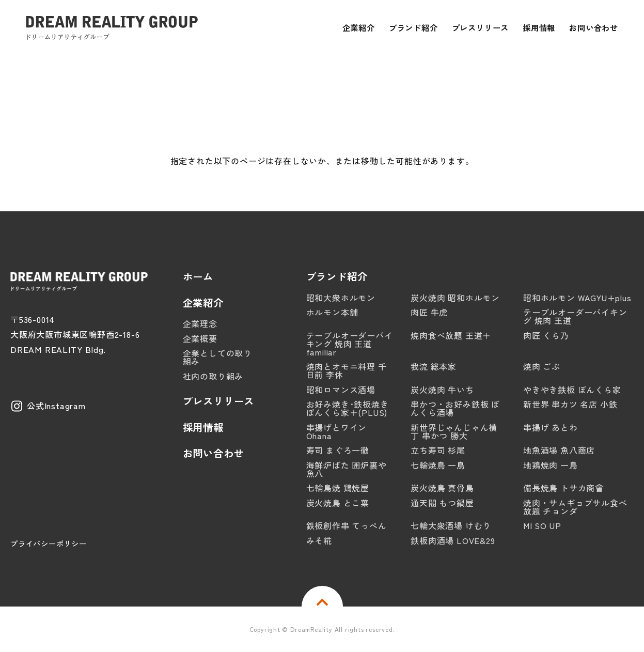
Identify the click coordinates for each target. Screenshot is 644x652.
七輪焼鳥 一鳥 (438, 465)
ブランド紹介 (337, 277)
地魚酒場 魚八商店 (559, 450)
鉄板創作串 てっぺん (347, 525)
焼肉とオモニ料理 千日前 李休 (347, 370)
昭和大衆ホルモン (341, 298)
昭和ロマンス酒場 (341, 390)
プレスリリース (219, 401)
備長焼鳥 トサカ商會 (563, 488)
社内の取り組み (213, 376)
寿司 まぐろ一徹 (338, 450)
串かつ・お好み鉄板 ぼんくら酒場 (455, 408)
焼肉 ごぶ (542, 366)
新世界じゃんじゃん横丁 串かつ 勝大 (454, 431)
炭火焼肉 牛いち (442, 390)
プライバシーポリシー (49, 543)
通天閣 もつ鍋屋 (442, 503)
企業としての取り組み (217, 357)
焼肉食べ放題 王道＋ (451, 335)
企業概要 (200, 338)
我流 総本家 (434, 366)
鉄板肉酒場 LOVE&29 (453, 540)
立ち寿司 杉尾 (438, 450)
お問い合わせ (214, 453)
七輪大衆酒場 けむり (451, 525)
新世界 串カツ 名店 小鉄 (570, 404)
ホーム (198, 277)
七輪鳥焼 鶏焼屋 (338, 488)
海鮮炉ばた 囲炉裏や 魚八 (347, 469)
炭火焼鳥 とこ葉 (338, 503)
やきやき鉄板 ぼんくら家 (572, 390)
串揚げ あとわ (551, 427)
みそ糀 (319, 540)
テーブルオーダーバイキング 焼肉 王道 (575, 316)
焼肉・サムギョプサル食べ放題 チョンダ (575, 507)
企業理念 (200, 323)
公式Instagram (56, 406)
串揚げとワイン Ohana (337, 431)
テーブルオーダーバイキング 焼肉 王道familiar (350, 344)
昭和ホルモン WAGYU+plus (577, 298)
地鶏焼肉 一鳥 (551, 465)
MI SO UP (542, 525)
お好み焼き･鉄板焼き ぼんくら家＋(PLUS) (348, 408)
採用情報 (203, 428)
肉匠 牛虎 (429, 312)
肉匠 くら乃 (546, 335)
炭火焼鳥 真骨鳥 (442, 488)
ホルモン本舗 (332, 312)
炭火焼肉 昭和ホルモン (455, 298)
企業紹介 (203, 303)
